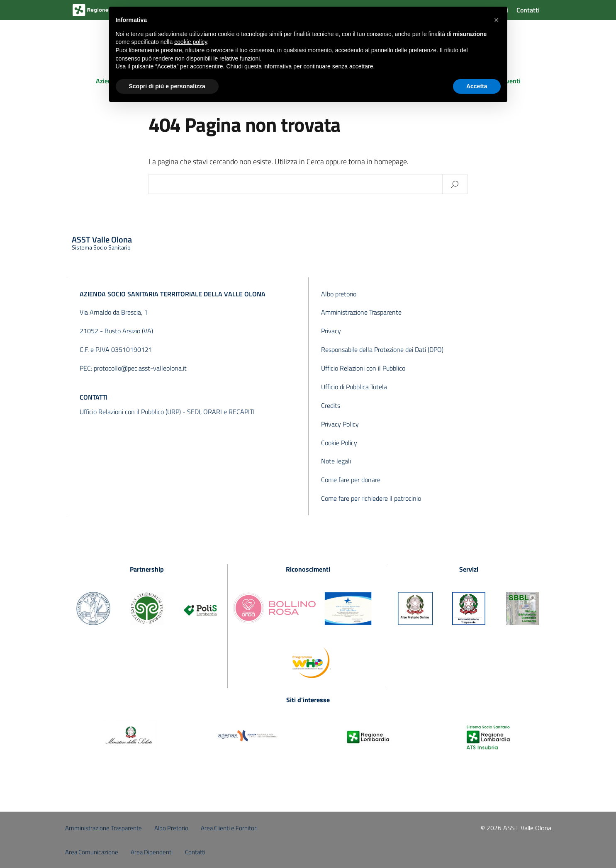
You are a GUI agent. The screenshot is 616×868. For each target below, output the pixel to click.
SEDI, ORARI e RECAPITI (221, 412)
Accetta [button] (477, 86)
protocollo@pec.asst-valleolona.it (140, 368)
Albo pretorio (339, 294)
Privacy (331, 331)
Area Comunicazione (92, 852)
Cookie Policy (339, 443)
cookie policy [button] (191, 42)
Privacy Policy (340, 424)
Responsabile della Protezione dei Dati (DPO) (382, 349)
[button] (497, 20)
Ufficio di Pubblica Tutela (354, 387)
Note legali (336, 461)
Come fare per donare (351, 480)
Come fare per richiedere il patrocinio (371, 498)
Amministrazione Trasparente (361, 312)
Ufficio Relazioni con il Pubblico (363, 368)
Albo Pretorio (171, 828)
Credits (331, 405)
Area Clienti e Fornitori (229, 828)
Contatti (528, 10)
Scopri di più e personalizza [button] (167, 86)
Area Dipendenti (152, 852)
